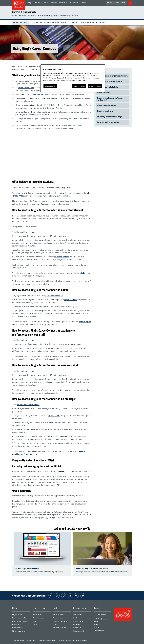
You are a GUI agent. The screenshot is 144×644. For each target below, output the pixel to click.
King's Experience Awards (52, 108)
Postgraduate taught (21, 618)
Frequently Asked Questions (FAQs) (110, 117)
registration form (71, 300)
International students (87, 23)
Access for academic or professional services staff (110, 99)
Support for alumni (44, 16)
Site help (61, 640)
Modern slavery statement (47, 640)
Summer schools (21, 628)
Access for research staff (106, 106)
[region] (73, 78)
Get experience (64, 16)
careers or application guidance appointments (37, 95)
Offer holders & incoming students (110, 81)
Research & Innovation (60, 3)
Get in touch (74, 16)
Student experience (21, 632)
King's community (82, 632)
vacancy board (30, 81)
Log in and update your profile (108, 122)
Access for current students (107, 87)
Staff (117, 3)
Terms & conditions (19, 640)
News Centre (82, 615)
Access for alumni (104, 92)
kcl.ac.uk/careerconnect (27, 232)
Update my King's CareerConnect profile (92, 568)
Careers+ (75, 23)
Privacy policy (32, 640)
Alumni (123, 3)
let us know (60, 471)
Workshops (65, 23)
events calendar (28, 99)
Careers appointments (52, 23)
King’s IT (62, 625)
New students (42, 615)
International (21, 625)
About (86, 3)
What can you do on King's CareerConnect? (113, 76)
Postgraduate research (21, 622)
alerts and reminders (26, 88)
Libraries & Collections (62, 622)
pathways (33, 105)
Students (110, 3)
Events (55, 16)
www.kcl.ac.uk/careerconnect (28, 405)
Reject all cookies (79, 86)
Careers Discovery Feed (33, 112)
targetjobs (81, 273)
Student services (62, 615)
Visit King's (82, 625)
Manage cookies (82, 640)
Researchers (101, 23)
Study (31, 3)
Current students (42, 618)
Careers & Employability (24, 12)
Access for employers (105, 111)
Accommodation (62, 618)
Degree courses (21, 615)
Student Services (42, 3)
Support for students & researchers (24, 16)
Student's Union (82, 622)
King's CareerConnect (21, 23)
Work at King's (82, 628)
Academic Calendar (62, 628)
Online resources (37, 23)
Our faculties (75, 3)
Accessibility (70, 640)
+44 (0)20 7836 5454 (100, 615)
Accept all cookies (95, 86)
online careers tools (62, 257)
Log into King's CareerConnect (27, 568)
